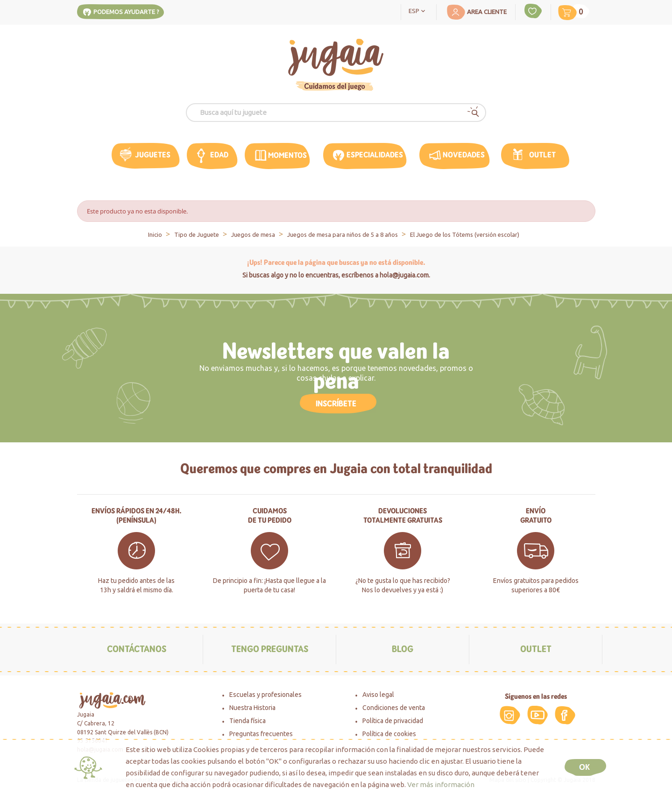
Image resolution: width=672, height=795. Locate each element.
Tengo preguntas (270, 649)
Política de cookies (389, 734)
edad (219, 155)
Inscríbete (336, 404)
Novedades (464, 155)
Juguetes (153, 155)
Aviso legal (378, 695)
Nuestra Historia (252, 708)
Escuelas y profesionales (265, 695)
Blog (403, 649)
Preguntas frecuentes (261, 734)
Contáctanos (137, 649)
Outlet (542, 155)
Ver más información (441, 784)
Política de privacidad (393, 721)
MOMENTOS (287, 155)
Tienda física (248, 721)
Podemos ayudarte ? (126, 12)
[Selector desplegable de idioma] (419, 10)
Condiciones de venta (394, 708)
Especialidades (375, 155)
